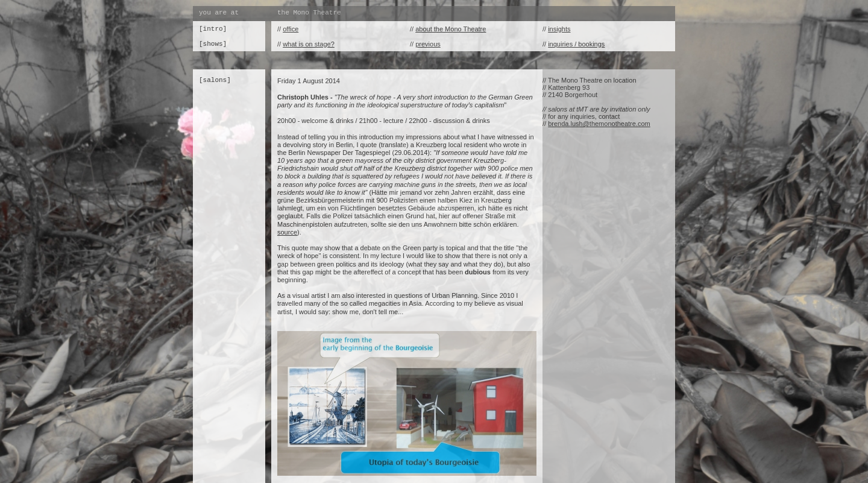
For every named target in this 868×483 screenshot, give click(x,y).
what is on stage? (309, 44)
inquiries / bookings (576, 44)
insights (559, 29)
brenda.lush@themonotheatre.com (599, 124)
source (287, 232)
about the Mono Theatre (451, 29)
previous (428, 44)
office (291, 29)
